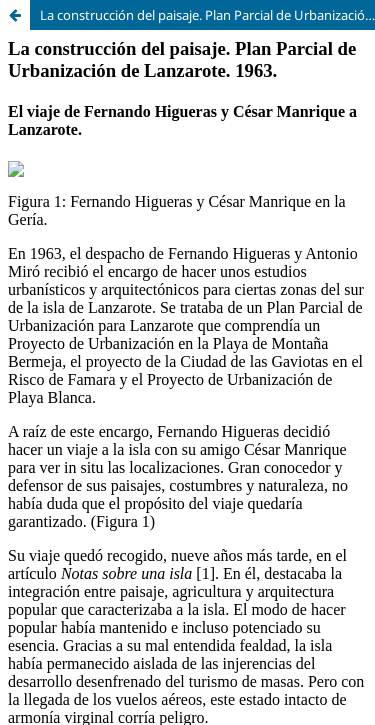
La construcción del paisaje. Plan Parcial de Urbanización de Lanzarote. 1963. (207, 15)
